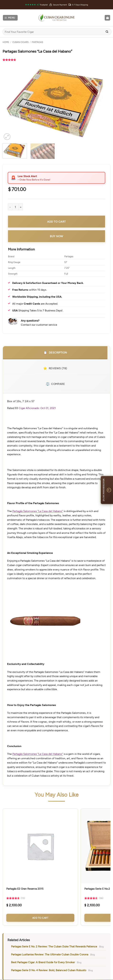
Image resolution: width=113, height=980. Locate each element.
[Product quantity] (15, 207)
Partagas (37, 42)
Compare (55, 384)
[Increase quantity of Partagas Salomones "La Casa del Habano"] (21, 207)
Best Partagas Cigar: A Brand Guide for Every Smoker (43, 962)
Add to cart (56, 221)
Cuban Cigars (21, 42)
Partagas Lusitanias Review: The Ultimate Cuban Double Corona (50, 954)
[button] (10, 18)
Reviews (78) (55, 368)
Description (55, 352)
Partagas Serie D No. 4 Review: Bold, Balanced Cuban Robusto (49, 970)
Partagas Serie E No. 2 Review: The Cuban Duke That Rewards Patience (54, 946)
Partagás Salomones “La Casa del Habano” (38, 511)
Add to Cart (40, 918)
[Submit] (107, 32)
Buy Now (56, 236)
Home (6, 42)
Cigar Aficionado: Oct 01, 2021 (37, 408)
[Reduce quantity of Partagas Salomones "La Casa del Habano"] (10, 207)
